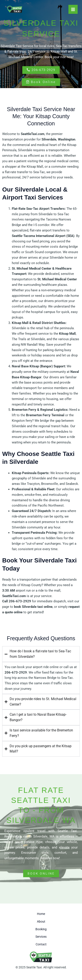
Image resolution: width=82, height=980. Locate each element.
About (41, 921)
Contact (41, 944)
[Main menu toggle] (73, 9)
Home (41, 914)
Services (41, 937)
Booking (41, 929)
